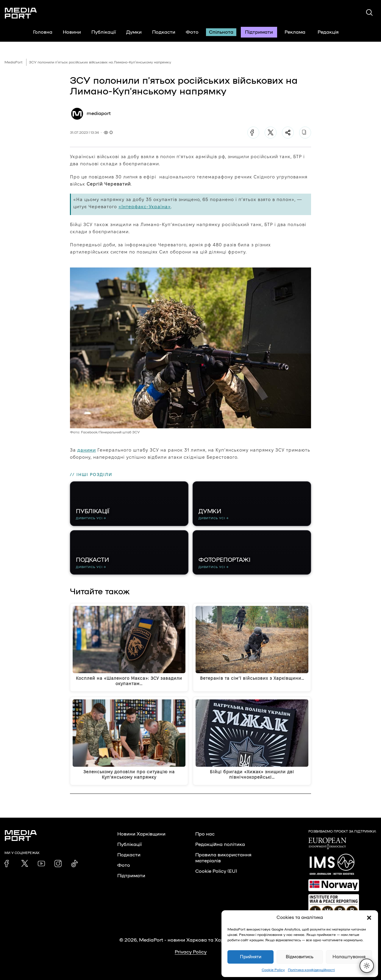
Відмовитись (300, 957)
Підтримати (259, 32)
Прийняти (251, 957)
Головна (43, 32)
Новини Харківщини (141, 834)
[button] (369, 918)
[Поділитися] (288, 133)
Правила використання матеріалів (223, 858)
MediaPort (14, 62)
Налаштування (349, 957)
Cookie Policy (273, 970)
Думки (134, 32)
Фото (192, 32)
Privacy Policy (191, 952)
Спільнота (221, 32)
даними (87, 450)
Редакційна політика (220, 844)
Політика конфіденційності (311, 970)
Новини (72, 32)
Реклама (295, 32)
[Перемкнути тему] (367, 966)
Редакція (332, 32)
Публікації (104, 32)
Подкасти (164, 32)
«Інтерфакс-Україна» (145, 207)
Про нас (205, 834)
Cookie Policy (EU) (216, 871)
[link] (8, 864)
